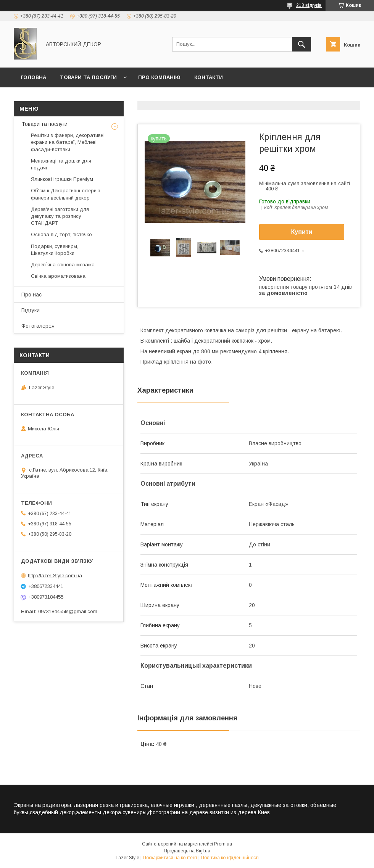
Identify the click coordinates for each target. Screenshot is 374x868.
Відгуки (31, 310)
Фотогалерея (38, 326)
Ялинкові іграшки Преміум (62, 179)
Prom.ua (223, 844)
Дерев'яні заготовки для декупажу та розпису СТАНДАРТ (60, 216)
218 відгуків (309, 5)
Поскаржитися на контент (170, 858)
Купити (302, 232)
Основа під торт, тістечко (61, 234)
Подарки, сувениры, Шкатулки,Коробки (55, 250)
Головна (33, 77)
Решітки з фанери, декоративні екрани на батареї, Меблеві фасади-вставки (68, 142)
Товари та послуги (88, 77)
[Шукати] (301, 44)
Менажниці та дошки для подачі (61, 164)
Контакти (209, 77)
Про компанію (159, 77)
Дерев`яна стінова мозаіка (63, 265)
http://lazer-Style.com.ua (55, 576)
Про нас (31, 295)
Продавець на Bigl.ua (187, 851)
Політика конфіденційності (230, 858)
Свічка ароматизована (58, 276)
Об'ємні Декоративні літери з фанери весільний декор (66, 194)
